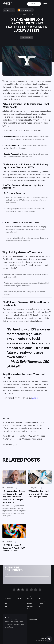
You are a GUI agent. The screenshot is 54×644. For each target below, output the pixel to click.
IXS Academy (42, 601)
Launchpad (8, 598)
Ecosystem (30, 604)
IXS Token (19, 601)
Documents (30, 606)
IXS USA (29, 601)
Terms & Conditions (39, 641)
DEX (6, 604)
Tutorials (41, 604)
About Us (30, 598)
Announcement (27, 37)
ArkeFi (35, 398)
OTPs (6, 601)
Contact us (30, 609)
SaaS (6, 606)
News (40, 598)
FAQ (39, 606)
